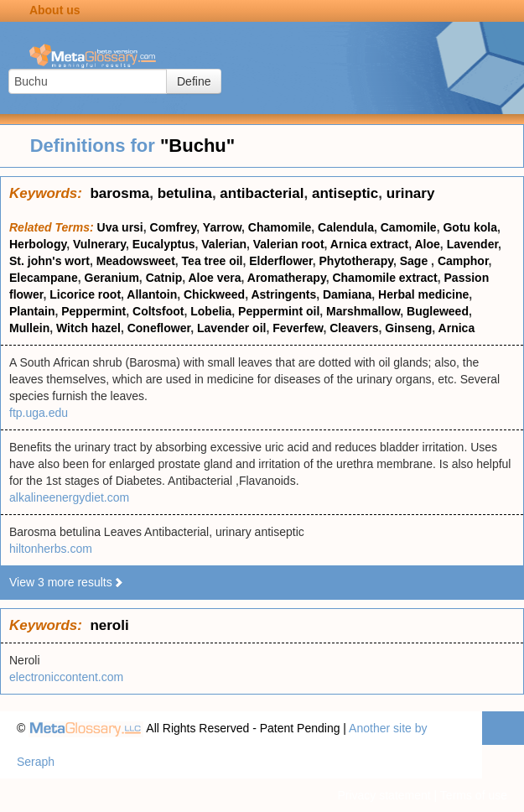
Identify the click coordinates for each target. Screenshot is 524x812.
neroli (109, 625)
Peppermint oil (279, 311)
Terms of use (474, 795)
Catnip (164, 278)
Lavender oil (231, 328)
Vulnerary (99, 244)
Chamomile (280, 227)
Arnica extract (369, 244)
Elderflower (280, 261)
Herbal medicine (423, 294)
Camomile (409, 227)
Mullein (29, 328)
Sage (415, 261)
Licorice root (85, 294)
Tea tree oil (213, 261)
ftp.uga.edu (39, 413)
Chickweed (214, 294)
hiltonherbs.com (51, 549)
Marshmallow (363, 311)
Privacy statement (384, 795)
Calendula (346, 227)
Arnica (457, 328)
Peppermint (93, 311)
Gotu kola (470, 227)
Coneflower (159, 328)
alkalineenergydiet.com (69, 497)
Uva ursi (120, 227)
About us (55, 10)
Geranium (112, 278)
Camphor (463, 261)
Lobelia (211, 311)
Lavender (472, 244)
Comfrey (174, 227)
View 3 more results (67, 582)
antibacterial (262, 193)
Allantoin (152, 294)
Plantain (32, 311)
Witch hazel (88, 328)
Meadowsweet (136, 261)
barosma (119, 193)
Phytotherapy (356, 261)
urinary (411, 193)
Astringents (283, 294)
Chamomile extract (384, 278)
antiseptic (345, 193)
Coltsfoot (158, 311)
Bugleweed (438, 311)
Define (194, 81)
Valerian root (289, 244)
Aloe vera (214, 278)
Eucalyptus (164, 244)
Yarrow (222, 227)
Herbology (38, 244)
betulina (185, 193)
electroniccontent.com (66, 677)
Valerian (224, 244)
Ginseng (408, 328)
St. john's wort (49, 261)
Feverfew (298, 328)
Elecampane (44, 278)
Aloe (428, 244)
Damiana (347, 294)
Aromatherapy (287, 278)
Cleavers (354, 328)
